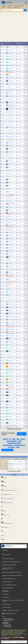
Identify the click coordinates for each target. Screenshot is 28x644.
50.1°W (3, 404)
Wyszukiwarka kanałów (8, 588)
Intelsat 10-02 (11, 292)
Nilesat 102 (11, 307)
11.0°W (3, 329)
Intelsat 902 (11, 404)
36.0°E (3, 143)
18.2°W (3, 348)
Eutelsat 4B (11, 263)
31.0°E (3, 158)
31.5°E (3, 155)
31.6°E (3, 167)
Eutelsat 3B (11, 266)
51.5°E (3, 93)
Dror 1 (10, 298)
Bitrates (18, 447)
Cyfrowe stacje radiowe (11, 441)
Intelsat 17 (10, 59)
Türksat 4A (11, 118)
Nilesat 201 (11, 310)
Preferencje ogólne (6, 554)
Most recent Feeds (7, 626)
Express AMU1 (11, 143)
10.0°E (3, 245)
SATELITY (10, 6)
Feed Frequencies (7, 625)
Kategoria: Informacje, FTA (9, 620)
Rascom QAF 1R (12, 269)
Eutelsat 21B (11, 207)
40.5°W (3, 395)
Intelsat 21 (10, 417)
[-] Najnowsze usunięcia (8, 445)
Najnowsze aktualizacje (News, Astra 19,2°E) (12, 576)
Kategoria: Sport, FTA (8, 619)
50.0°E (3, 99)
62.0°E (3, 68)
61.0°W (3, 420)
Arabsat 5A (10, 161)
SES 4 (10, 351)
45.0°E (3, 112)
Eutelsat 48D (11, 385)
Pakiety (4, 600)
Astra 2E (10, 170)
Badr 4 (9, 179)
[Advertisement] (14, 27)
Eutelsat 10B (11, 245)
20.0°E (3, 210)
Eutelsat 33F (11, 152)
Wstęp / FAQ (5, 550)
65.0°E (3, 62)
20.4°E (3, 213)
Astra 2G (10, 176)
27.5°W (3, 360)
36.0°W (3, 379)
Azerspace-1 (11, 109)
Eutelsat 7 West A (12, 316)
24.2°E (3, 195)
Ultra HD (23, 439)
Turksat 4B (11, 99)
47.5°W (3, 401)
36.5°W (3, 386)
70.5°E (3, 53)
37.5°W (3, 389)
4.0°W (3, 298)
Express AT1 (11, 71)
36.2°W (3, 382)
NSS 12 (10, 75)
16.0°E (3, 236)
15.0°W (3, 339)
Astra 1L (10, 354)
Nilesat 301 (11, 313)
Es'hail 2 (10, 189)
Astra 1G (10, 155)
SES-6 (10, 395)
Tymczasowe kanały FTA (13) (10, 585)
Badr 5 (9, 167)
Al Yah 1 (9, 87)
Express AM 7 (11, 127)
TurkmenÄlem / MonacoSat (11, 90)
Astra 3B (10, 198)
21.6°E (3, 204)
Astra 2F (10, 173)
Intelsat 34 (10, 414)
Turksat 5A (11, 158)
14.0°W (3, 336)
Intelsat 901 (11, 360)
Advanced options (22, 434)
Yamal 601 (10, 102)
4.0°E (3, 263)
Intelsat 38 (10, 112)
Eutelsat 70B (11, 53)
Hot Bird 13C (11, 407)
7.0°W (3, 307)
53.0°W (3, 411)
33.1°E (3, 149)
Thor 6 (10, 289)
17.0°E (3, 232)
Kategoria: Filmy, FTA (8, 621)
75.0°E (3, 47)
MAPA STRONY (17, 8)
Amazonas (10, 382)
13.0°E (3, 239)
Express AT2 (11, 78)
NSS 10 (10, 389)
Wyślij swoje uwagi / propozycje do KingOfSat (11, 562)
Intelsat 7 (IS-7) (11, 348)
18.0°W (3, 345)
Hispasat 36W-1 (11, 379)
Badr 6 (9, 213)
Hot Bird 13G (11, 239)
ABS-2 (10, 47)
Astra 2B (10, 282)
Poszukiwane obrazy (6, 607)
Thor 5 (10, 286)
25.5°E (3, 192)
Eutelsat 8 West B (12, 323)
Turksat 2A (11, 194)
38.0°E (3, 137)
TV (10, 439)
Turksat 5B (11, 121)
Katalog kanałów (6, 597)
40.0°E (3, 127)
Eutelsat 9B (11, 248)
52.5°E (3, 87)
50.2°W (3, 408)
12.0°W (3, 333)
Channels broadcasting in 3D (9, 614)
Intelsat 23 (10, 410)
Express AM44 (11, 329)
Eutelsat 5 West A (12, 325)
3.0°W (3, 295)
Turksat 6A (11, 115)
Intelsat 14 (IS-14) (12, 398)
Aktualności (4, 6)
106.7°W (4, 426)
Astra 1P (10, 220)
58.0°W (3, 417)
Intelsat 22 (10, 50)
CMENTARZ (9, 8)
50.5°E (3, 96)
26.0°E (3, 180)
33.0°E (3, 152)
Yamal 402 (10, 81)
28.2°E (3, 170)
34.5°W (3, 376)
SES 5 (10, 257)
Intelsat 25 (10, 425)
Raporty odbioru (6, 594)
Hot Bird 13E (11, 342)
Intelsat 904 (11, 370)
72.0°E (3, 50)
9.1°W (3, 326)
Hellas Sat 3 (11, 133)
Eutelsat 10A (11, 332)
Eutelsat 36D (11, 146)
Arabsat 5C (10, 210)
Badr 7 (9, 183)
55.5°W (3, 414)
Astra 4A (10, 260)
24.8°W (3, 357)
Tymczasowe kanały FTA (20, 445)
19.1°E (3, 226)
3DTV (18, 439)
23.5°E (3, 198)
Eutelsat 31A (11, 225)
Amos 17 (10, 232)
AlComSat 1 (11, 357)
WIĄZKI (3, 8)
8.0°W (3, 320)
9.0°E (3, 248)
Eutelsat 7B (11, 254)
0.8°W (3, 279)
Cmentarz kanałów (6, 604)
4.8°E (3, 257)
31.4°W (3, 370)
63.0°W (3, 423)
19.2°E (3, 217)
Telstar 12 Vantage (9, 339)
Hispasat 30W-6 (11, 366)
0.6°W (3, 282)
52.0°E (3, 90)
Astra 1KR (10, 229)
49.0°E (3, 102)
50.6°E (3, 106)
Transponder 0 (11, 447)
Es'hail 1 (10, 192)
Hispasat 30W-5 (11, 363)
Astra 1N (10, 223)
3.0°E (3, 266)
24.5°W (3, 354)
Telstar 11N (11, 392)
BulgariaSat (11, 272)
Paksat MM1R (12, 137)
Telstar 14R (11, 423)
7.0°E (3, 251)
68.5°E (3, 56)
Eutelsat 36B (11, 96)
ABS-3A (10, 295)
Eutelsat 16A (11, 235)
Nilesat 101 (11, 149)
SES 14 (10, 401)
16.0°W (3, 342)
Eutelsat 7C (11, 251)
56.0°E (3, 72)
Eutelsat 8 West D (12, 320)
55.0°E (3, 81)
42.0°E (3, 115)
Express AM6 (11, 84)
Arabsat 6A (10, 164)
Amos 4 (10, 62)
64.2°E (3, 65)
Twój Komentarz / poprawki (15, 471)
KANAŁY (16, 6)
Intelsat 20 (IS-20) (12, 56)
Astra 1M (10, 217)
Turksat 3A (11, 124)
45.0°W (3, 398)
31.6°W (3, 373)
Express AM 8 (11, 336)
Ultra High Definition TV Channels (10, 611)
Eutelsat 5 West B (12, 304)
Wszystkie (5, 439)
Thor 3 (10, 301)
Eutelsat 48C (11, 275)
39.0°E (3, 130)
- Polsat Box (11, 600)
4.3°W (3, 301)
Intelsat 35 (10, 376)
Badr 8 (9, 186)
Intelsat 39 (10, 68)
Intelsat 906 (11, 65)
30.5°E (3, 161)
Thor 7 (10, 279)
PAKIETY (22, 6)
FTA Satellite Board (8, 627)
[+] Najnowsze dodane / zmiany (14, 443)
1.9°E (3, 272)
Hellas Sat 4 (11, 130)
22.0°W (3, 351)
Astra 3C (10, 201)
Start (8, 546)
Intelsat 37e (11, 345)
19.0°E (3, 229)
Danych (20, 441)
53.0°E (3, 84)
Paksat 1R (11, 140)
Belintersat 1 (11, 93)
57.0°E (3, 75)
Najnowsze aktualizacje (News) (9, 565)
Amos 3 (10, 204)
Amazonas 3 (11, 420)
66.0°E (3, 59)
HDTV (14, 439)
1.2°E (3, 276)
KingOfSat (23, 642)
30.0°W (3, 363)
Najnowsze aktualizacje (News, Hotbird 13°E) (12, 572)
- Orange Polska (17, 600)
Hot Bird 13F (11, 242)
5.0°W (3, 304)
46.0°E (3, 109)
